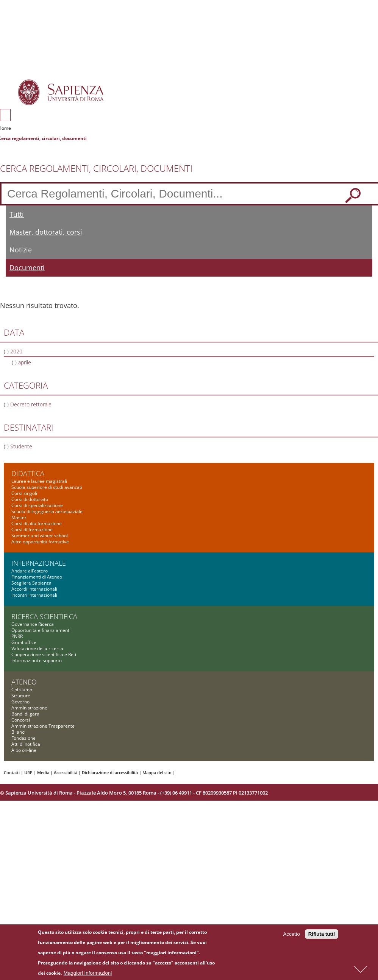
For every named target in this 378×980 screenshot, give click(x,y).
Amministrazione (29, 708)
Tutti (17, 214)
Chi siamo (22, 690)
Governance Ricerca (33, 624)
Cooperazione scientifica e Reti (44, 654)
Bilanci (18, 732)
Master (19, 517)
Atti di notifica (26, 744)
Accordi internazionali (34, 589)
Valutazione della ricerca (37, 648)
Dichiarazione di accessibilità (110, 772)
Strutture (21, 696)
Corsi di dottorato (30, 499)
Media (43, 772)
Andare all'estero (30, 571)
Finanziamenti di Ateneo (37, 577)
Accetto (291, 936)
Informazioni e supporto (37, 660)
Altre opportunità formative (40, 542)
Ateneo (24, 682)
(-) (7, 351)
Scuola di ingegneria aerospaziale (47, 511)
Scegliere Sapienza (31, 583)
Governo (20, 702)
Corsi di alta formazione (37, 523)
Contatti (12, 772)
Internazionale (39, 563)
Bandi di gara (25, 714)
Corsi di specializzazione (37, 505)
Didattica (28, 473)
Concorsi (21, 720)
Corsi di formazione (32, 530)
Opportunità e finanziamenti (41, 630)
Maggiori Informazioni (88, 975)
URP (28, 772)
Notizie (21, 250)
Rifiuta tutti (322, 936)
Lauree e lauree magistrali (39, 481)
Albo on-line (24, 750)
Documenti (27, 268)
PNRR (17, 636)
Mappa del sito (157, 772)
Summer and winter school (40, 536)
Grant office (24, 642)
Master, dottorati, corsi (46, 232)
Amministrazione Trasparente (43, 726)
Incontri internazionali (34, 595)
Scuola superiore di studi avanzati (47, 487)
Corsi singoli (24, 493)
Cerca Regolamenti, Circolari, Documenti (96, 168)
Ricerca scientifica (44, 616)
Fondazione (23, 738)
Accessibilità (66, 772)
